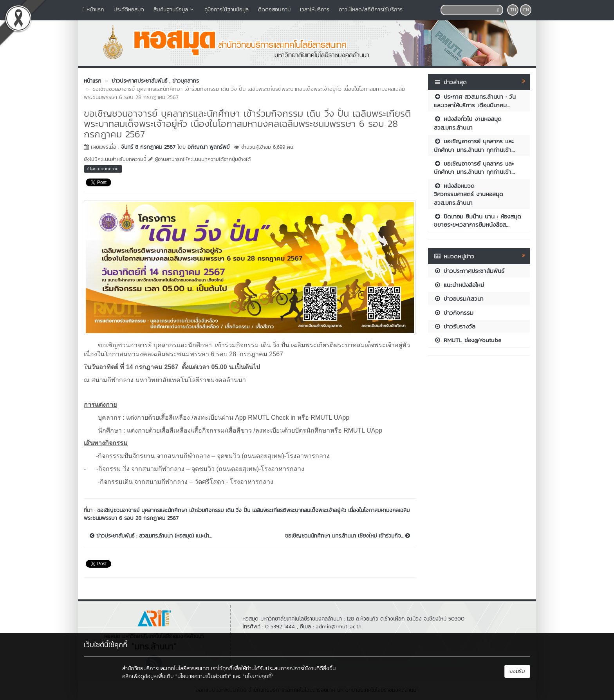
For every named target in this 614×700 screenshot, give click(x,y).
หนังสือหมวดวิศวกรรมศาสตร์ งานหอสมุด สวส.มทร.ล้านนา (469, 194)
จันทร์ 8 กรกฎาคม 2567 (148, 147)
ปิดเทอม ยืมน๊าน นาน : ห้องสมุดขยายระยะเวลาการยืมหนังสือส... (478, 220)
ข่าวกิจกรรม (454, 313)
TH (513, 10)
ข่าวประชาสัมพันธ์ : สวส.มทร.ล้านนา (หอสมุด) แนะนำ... (151, 536)
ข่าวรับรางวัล (455, 326)
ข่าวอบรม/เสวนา (459, 299)
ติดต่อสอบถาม (274, 10)
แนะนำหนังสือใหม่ (459, 285)
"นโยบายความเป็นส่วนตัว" (203, 676)
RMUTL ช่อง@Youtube (468, 340)
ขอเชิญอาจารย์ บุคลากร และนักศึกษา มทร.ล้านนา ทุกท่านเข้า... (474, 145)
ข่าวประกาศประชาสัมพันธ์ (469, 271)
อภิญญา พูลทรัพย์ (209, 147)
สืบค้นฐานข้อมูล (174, 10)
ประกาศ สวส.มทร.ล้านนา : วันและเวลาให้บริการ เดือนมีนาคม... (475, 101)
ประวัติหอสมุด (129, 10)
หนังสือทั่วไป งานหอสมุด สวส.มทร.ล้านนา (468, 123)
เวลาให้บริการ (315, 10)
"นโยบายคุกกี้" (258, 676)
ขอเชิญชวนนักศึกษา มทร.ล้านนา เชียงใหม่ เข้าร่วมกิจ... (348, 536)
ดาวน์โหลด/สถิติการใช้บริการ (371, 10)
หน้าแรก (93, 10)
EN (526, 10)
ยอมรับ (517, 671)
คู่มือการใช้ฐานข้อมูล (227, 10)
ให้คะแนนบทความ (103, 169)
